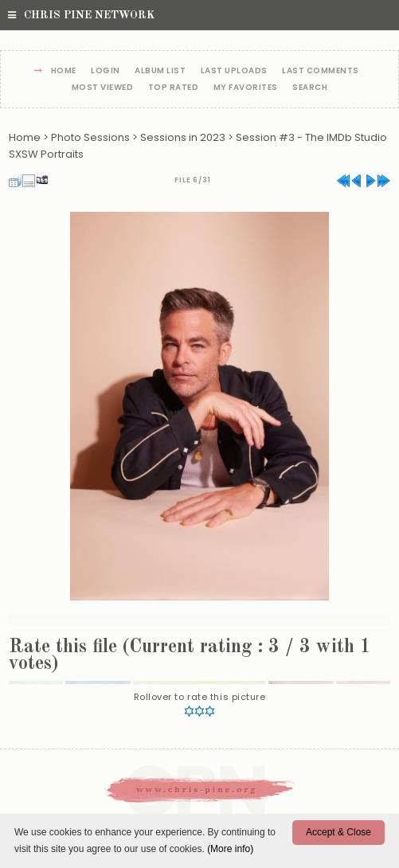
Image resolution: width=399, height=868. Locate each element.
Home (64, 71)
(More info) (230, 849)
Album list (160, 71)
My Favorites (246, 88)
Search (310, 88)
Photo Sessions (90, 137)
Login (106, 71)
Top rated (174, 88)
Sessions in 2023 (183, 137)
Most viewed (103, 88)
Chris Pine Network (81, 15)
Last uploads (234, 71)
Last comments (321, 71)
